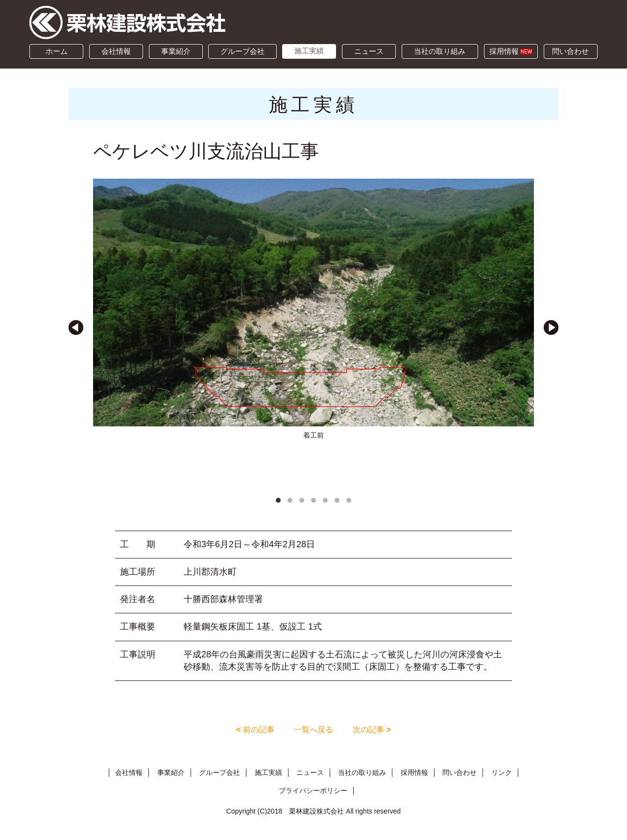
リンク (502, 772)
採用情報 (511, 51)
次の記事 (372, 730)
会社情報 (116, 51)
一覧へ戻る (313, 730)
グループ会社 (242, 51)
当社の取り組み (440, 51)
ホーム (57, 51)
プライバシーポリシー (313, 791)
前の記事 (255, 730)
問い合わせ (570, 51)
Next (551, 327)
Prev (76, 327)
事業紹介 (176, 51)
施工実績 (309, 51)
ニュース (369, 51)
